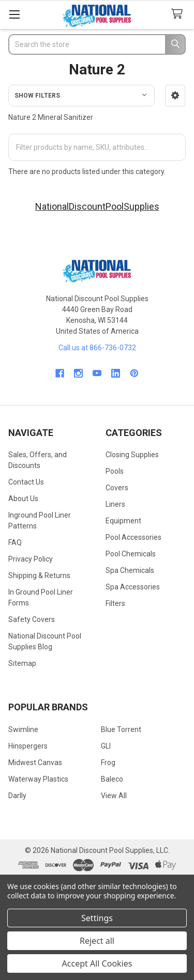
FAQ (15, 542)
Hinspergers (28, 746)
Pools (115, 471)
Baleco (112, 779)
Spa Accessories (133, 587)
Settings (97, 918)
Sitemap (22, 663)
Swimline (23, 729)
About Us (23, 499)
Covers (117, 488)
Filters (115, 603)
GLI (106, 746)
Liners (115, 504)
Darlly (17, 796)
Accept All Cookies (97, 963)
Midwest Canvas (35, 763)
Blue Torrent (121, 729)
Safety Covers (32, 619)
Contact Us (26, 482)
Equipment (123, 521)
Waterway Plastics (38, 779)
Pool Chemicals (131, 554)
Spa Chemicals (130, 570)
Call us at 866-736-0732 (97, 348)
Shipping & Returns (39, 575)
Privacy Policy (31, 559)
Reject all (97, 941)
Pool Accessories (133, 537)
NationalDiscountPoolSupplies (97, 206)
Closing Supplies (132, 455)
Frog (108, 763)
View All (114, 796)
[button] (175, 96)
